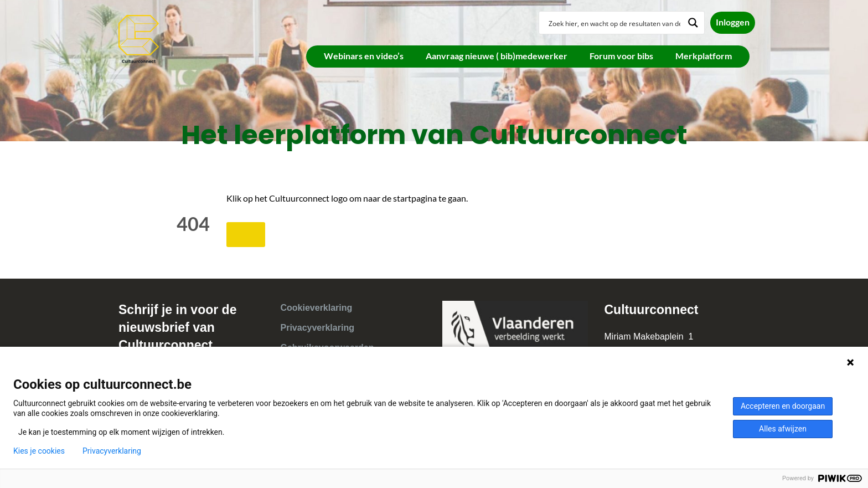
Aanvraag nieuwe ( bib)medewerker (497, 56)
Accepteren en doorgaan (783, 406)
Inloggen (733, 22)
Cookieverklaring (317, 308)
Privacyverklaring (317, 328)
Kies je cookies (39, 451)
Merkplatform (704, 56)
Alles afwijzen (783, 429)
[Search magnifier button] (693, 23)
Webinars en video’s (364, 56)
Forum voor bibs (621, 56)
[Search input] (614, 23)
